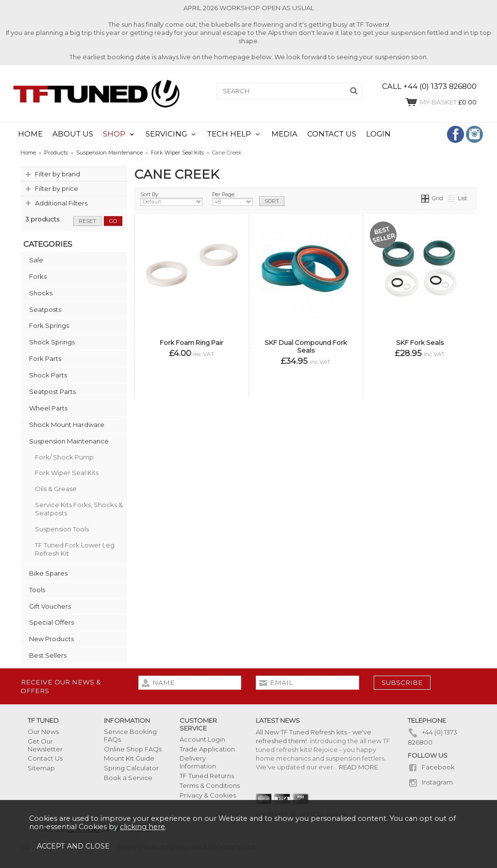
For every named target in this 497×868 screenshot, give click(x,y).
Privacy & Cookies (208, 795)
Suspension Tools (62, 529)
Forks (38, 276)
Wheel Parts (48, 408)
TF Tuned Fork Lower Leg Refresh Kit (75, 549)
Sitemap (41, 768)
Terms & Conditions (210, 785)
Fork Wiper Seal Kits (67, 473)
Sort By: (172, 199)
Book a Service (128, 778)
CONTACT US (332, 134)
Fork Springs (49, 325)
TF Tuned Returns (207, 776)
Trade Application (207, 749)
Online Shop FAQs (133, 749)
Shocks (41, 293)
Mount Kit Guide (129, 758)
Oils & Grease (56, 489)
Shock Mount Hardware (67, 425)
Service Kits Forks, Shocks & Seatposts (79, 509)
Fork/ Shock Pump (64, 457)
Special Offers (51, 622)
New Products (51, 639)
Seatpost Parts (52, 391)
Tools (37, 590)
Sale (36, 260)
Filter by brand (58, 174)
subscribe (402, 682)
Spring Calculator (131, 768)
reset (87, 221)
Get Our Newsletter (45, 745)
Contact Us (45, 758)
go (113, 221)
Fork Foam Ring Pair (191, 342)
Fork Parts (45, 358)
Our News (43, 732)
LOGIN (378, 134)
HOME (30, 134)
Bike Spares (48, 573)
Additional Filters (61, 203)
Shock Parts (48, 375)
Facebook (431, 767)
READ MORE (358, 767)
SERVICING (166, 134)
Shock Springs (52, 342)
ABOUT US (73, 134)
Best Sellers (48, 655)
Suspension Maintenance (69, 441)
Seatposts (45, 309)
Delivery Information (198, 762)
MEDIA (284, 134)
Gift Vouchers (50, 606)
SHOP (114, 134)
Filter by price (57, 188)
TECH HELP (229, 134)
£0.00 (440, 102)
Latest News (278, 720)
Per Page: (232, 199)
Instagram (430, 782)
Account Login (202, 739)
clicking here (142, 827)
